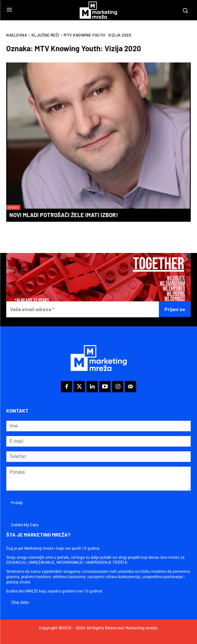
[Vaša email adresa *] (83, 309)
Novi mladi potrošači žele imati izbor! (64, 215)
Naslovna (17, 35)
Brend (13, 207)
